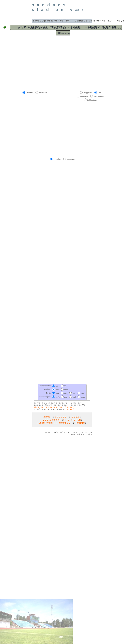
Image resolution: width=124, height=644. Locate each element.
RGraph (70, 409)
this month (72, 420)
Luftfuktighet (92, 100)
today (75, 417)
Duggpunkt (88, 93)
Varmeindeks (99, 96)
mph (74, 397)
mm (57, 390)
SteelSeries (42, 407)
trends (80, 423)
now (47, 417)
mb (74, 393)
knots (83, 397)
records (64, 423)
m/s (66, 397)
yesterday (51, 420)
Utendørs (30, 93)
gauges (61, 417)
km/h (58, 397)
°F (65, 386)
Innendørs (43, 93)
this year (46, 423)
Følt (99, 93)
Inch (66, 390)
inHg (66, 393)
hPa (57, 393)
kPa (83, 393)
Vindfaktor (84, 96)
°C (57, 386)
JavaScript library (62, 407)
